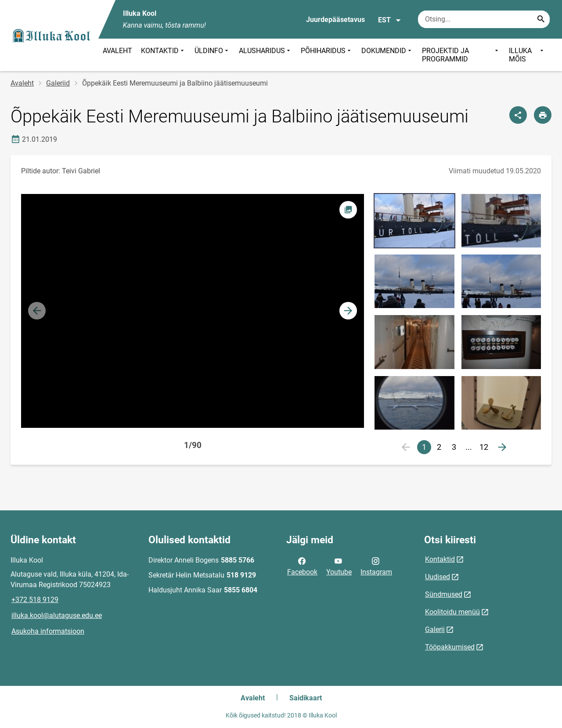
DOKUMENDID (387, 55)
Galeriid (58, 83)
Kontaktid (440, 559)
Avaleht (22, 83)
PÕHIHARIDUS (327, 55)
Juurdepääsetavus (335, 20)
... (471, 448)
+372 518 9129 (35, 600)
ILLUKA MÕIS (527, 55)
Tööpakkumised (450, 647)
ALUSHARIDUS (265, 55)
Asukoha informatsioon (48, 631)
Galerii (435, 629)
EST (390, 20)
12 (484, 447)
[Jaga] (518, 115)
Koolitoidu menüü (452, 612)
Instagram (376, 566)
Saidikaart (306, 698)
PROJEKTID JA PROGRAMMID (461, 55)
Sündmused (444, 594)
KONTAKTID (163, 55)
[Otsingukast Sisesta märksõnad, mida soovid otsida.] (484, 19)
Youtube (339, 566)
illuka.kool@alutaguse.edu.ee (57, 615)
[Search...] (541, 19)
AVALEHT (117, 51)
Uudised (438, 577)
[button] (348, 311)
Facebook (302, 566)
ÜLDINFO (212, 55)
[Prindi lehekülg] (543, 115)
